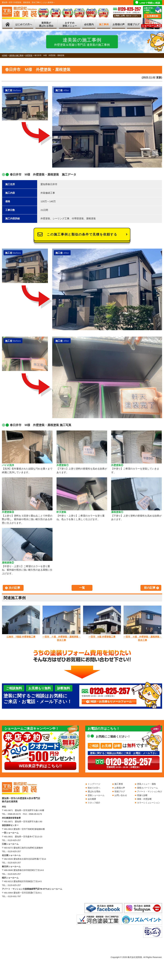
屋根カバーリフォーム (148, 788)
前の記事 (150, 588)
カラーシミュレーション (149, 803)
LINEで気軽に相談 (150, 3)
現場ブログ (133, 24)
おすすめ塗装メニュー (70, 24)
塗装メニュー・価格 (146, 784)
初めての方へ (94, 788)
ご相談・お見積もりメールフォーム (110, 702)
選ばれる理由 (94, 791)
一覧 (82, 588)
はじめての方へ (24, 24)
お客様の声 (119, 24)
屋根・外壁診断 (144, 799)
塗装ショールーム (96, 795)
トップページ (94, 784)
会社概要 (92, 799)
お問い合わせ (121, 795)
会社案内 (89, 24)
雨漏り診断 (142, 795)
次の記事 (14, 588)
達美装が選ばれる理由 (46, 24)
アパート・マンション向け (150, 791)
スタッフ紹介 (94, 803)
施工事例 (104, 24)
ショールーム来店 (152, 26)
